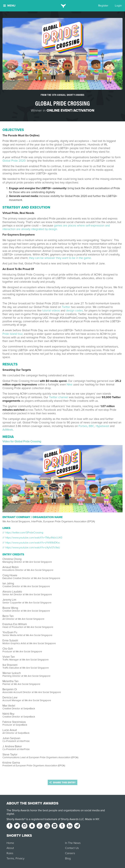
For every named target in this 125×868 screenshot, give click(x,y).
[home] (62, 6)
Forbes (83, 426)
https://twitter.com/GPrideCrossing (23, 533)
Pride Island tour (12, 334)
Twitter (66, 307)
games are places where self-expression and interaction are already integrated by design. (56, 227)
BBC (92, 426)
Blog (68, 858)
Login (118, 6)
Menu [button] (9, 6)
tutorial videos (51, 311)
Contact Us (72, 848)
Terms (10, 858)
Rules (10, 853)
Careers (70, 853)
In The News (73, 843)
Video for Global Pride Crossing (22, 441)
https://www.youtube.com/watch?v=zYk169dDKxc (31, 543)
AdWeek (8, 430)
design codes (74, 311)
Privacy (20, 858)
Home (10, 843)
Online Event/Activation (70, 110)
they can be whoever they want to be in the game (60, 258)
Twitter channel (58, 397)
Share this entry (62, 782)
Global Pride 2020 (14, 161)
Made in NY (92, 819)
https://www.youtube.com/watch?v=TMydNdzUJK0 (32, 538)
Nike (70, 385)
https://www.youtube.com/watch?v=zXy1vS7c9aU (31, 548)
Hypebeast (102, 426)
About (10, 848)
